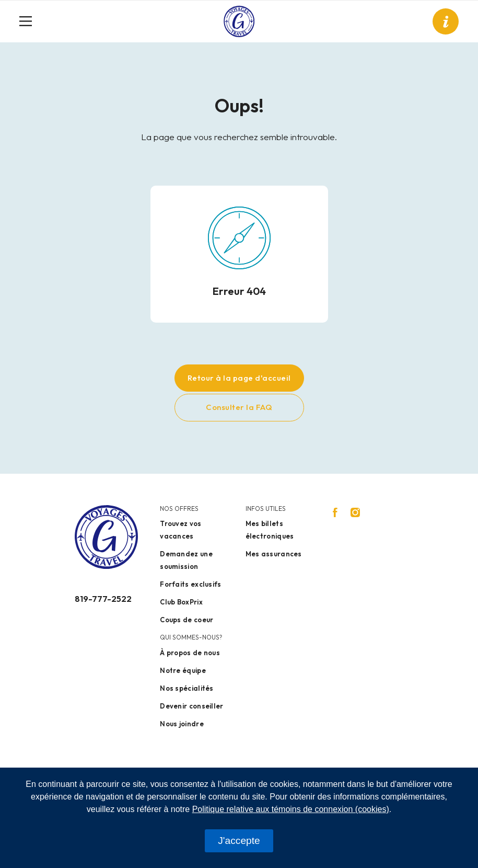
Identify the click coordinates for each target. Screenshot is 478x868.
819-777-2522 (103, 599)
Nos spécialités (187, 688)
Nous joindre (182, 724)
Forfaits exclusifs (190, 584)
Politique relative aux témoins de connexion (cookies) (291, 809)
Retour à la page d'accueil (239, 378)
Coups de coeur (186, 620)
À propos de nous (190, 653)
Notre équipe (183, 670)
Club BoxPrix (181, 602)
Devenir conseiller (191, 706)
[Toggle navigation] (30, 21)
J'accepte (239, 841)
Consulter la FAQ (239, 407)
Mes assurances (274, 554)
